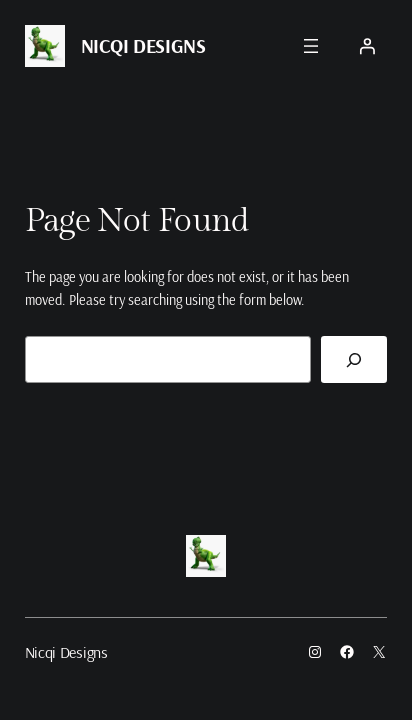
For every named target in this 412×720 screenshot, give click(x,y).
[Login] (367, 46)
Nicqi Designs (143, 45)
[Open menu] (311, 46)
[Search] (354, 359)
